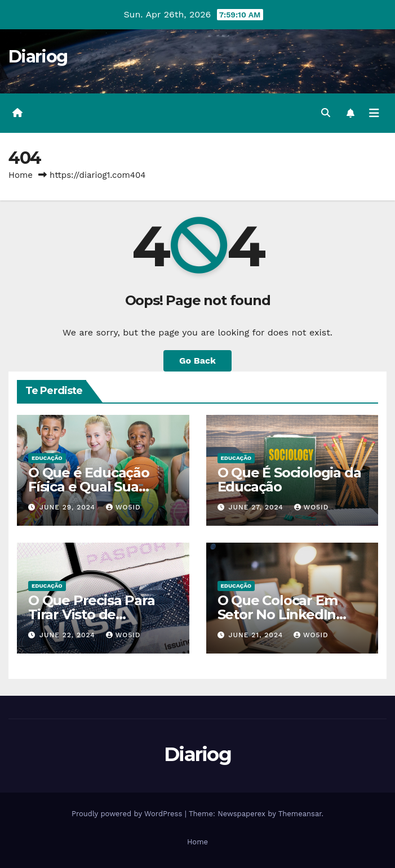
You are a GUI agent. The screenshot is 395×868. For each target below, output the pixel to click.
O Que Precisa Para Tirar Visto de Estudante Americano (100, 614)
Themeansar (300, 814)
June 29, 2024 (69, 507)
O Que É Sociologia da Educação (289, 480)
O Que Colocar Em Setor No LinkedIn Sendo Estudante (278, 614)
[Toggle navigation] (374, 113)
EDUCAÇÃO (47, 458)
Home (21, 175)
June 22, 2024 (69, 635)
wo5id (123, 507)
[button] (326, 113)
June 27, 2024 (257, 507)
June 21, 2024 (257, 635)
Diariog (38, 57)
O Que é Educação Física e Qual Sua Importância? (89, 487)
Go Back (197, 361)
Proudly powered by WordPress (128, 814)
